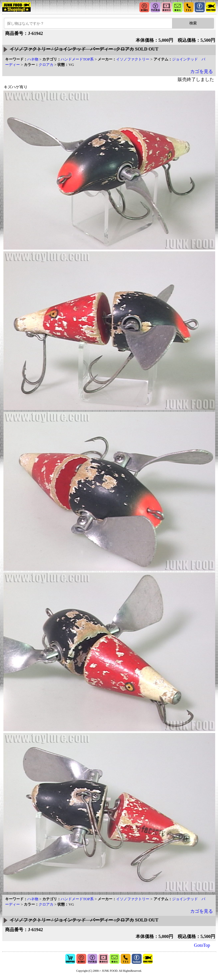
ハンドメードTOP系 (77, 59)
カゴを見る (202, 71)
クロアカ (46, 65)
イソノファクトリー (133, 59)
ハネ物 (33, 59)
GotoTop (202, 945)
